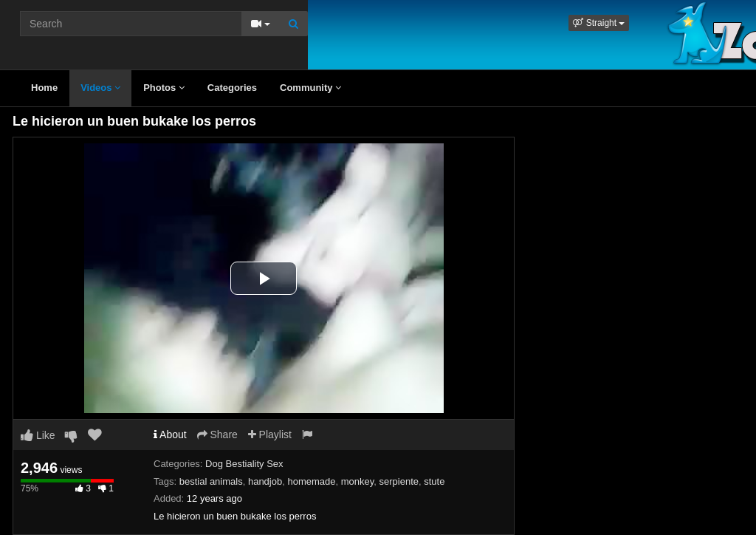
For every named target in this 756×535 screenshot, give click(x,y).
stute (434, 481)
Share (217, 435)
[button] (599, 23)
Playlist (270, 435)
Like (38, 435)
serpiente (399, 481)
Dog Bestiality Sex (244, 464)
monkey (358, 481)
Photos (164, 88)
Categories (232, 88)
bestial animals (211, 481)
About (170, 435)
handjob (265, 481)
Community (310, 88)
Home (44, 88)
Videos (100, 88)
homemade (311, 481)
